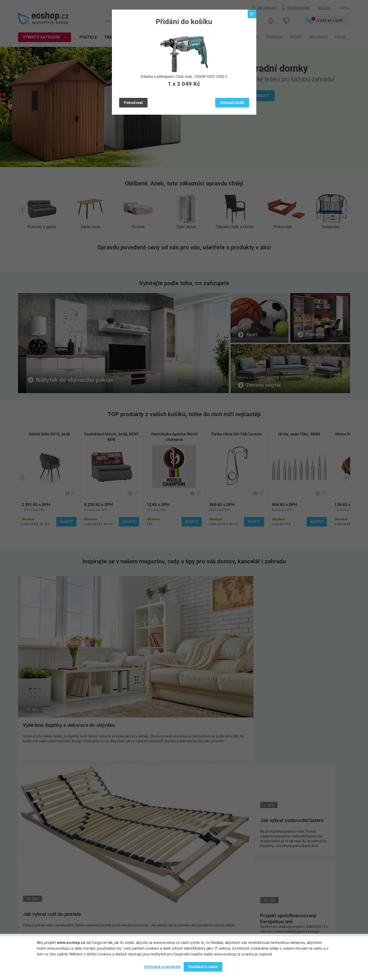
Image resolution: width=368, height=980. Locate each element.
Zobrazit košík (232, 103)
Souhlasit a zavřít (203, 967)
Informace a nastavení (162, 967)
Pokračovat (133, 103)
